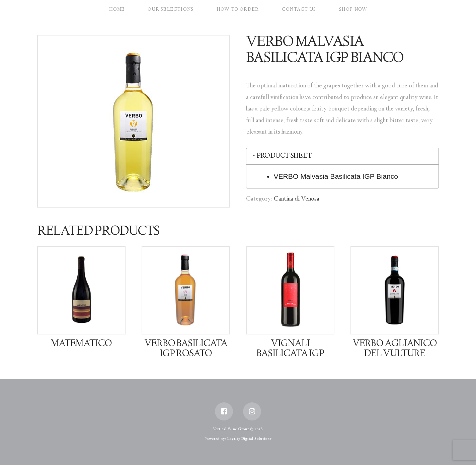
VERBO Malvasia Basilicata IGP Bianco (336, 176)
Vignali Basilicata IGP (290, 349)
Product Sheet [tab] (282, 156)
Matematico (81, 344)
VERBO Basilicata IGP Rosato (186, 349)
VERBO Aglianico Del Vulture (394, 349)
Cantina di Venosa (297, 199)
